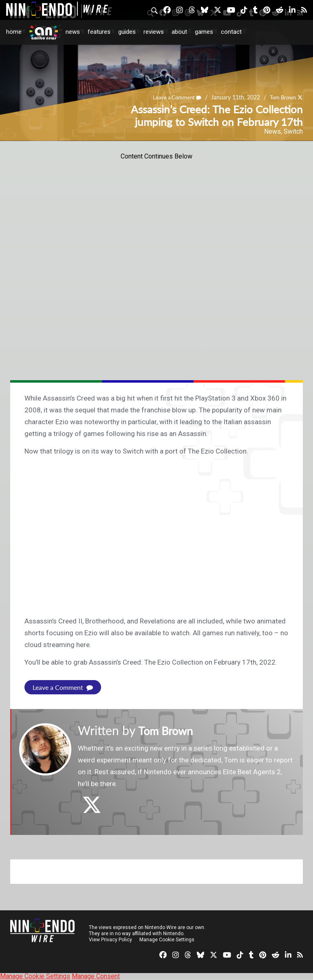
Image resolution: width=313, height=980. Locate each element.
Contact (231, 32)
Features (99, 32)
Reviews (154, 32)
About (179, 32)
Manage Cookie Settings (167, 940)
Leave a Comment (172, 98)
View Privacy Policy (110, 940)
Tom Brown (281, 98)
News (73, 32)
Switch (293, 131)
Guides (127, 32)
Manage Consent (96, 976)
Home (14, 32)
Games (204, 32)
